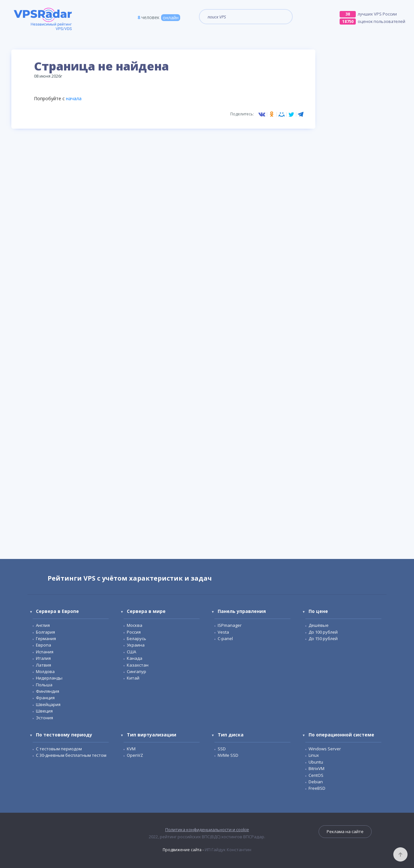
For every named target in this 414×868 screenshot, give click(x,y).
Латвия (44, 665)
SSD (222, 749)
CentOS (316, 775)
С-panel (225, 638)
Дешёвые (319, 625)
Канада (135, 658)
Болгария (45, 632)
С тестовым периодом (59, 749)
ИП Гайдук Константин (228, 850)
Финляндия (48, 691)
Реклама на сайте (345, 831)
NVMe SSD (228, 755)
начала (74, 98)
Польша (44, 685)
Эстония (44, 718)
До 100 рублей (323, 632)
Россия (134, 632)
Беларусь (136, 638)
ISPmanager (230, 625)
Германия (46, 638)
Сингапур (136, 671)
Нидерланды (49, 678)
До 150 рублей (323, 638)
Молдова (45, 671)
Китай (133, 678)
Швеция (44, 711)
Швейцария (48, 704)
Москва (135, 625)
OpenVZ (135, 755)
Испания (45, 652)
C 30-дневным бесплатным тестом (71, 755)
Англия (43, 625)
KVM (131, 749)
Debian (316, 782)
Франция (45, 698)
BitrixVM (316, 768)
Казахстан (138, 665)
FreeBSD (317, 788)
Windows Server (325, 749)
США (131, 652)
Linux (314, 755)
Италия (43, 658)
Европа (44, 645)
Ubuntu (316, 762)
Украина (136, 645)
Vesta (223, 632)
